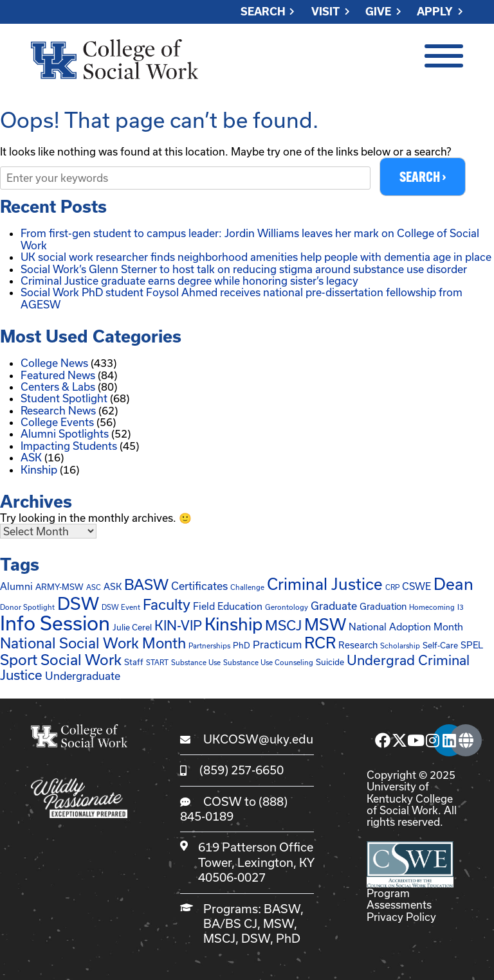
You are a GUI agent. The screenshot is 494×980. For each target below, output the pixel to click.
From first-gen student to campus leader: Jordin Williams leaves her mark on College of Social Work (250, 239)
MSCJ (219, 939)
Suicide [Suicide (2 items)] (330, 662)
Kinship (39, 469)
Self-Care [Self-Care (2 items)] (440, 645)
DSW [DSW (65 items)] (78, 603)
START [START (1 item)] (157, 662)
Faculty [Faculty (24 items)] (167, 604)
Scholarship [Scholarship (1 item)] (400, 646)
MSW (279, 923)
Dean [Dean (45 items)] (453, 584)
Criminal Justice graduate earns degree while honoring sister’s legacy (189, 281)
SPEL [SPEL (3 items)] (472, 645)
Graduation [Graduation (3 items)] (383, 606)
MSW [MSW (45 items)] (325, 625)
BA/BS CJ (230, 923)
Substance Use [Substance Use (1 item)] (196, 662)
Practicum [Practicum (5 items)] (277, 645)
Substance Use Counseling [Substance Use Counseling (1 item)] (268, 662)
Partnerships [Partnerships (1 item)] (209, 646)
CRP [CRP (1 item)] (392, 588)
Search (263, 12)
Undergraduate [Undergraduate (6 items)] (83, 676)
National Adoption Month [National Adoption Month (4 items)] (406, 627)
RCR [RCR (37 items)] (320, 643)
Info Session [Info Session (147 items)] (55, 624)
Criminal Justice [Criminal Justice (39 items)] (325, 585)
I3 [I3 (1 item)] (461, 607)
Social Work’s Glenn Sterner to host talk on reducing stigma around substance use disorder (244, 269)
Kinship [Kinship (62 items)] (233, 625)
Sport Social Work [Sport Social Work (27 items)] (61, 659)
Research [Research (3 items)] (358, 645)
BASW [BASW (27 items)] (146, 585)
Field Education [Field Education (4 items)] (228, 606)
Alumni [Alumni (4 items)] (16, 587)
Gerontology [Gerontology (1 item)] (287, 607)
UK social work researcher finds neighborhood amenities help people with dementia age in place (256, 257)
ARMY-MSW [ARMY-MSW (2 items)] (59, 587)
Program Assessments (399, 899)
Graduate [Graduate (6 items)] (334, 606)
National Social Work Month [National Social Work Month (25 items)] (93, 643)
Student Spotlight (64, 398)
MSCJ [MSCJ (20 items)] (283, 626)
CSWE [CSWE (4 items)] (416, 587)
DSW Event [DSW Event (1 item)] (121, 607)
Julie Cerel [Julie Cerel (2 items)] (132, 628)
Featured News (58, 375)
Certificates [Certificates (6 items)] (199, 586)
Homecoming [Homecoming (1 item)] (432, 607)
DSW (256, 939)
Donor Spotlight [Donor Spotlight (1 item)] (27, 607)
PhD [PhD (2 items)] (242, 645)
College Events (57, 422)
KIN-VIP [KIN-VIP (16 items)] (178, 626)
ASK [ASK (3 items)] (113, 587)
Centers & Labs (58, 387)
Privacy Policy (401, 917)
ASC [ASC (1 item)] (94, 588)
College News (54, 363)
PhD (288, 939)
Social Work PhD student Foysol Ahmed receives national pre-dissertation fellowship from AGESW (242, 298)
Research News (58, 410)
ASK (31, 457)
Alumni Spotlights (65, 433)
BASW (282, 909)
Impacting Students (69, 446)
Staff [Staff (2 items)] (134, 662)
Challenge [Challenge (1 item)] (247, 588)
